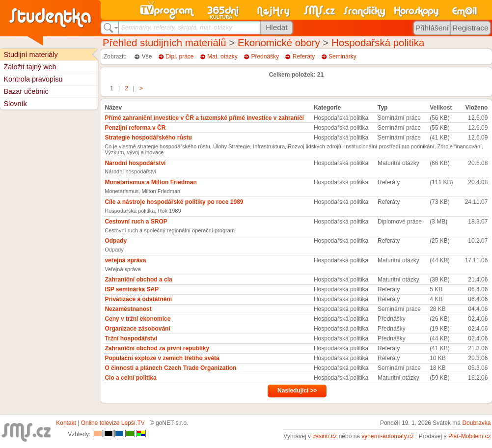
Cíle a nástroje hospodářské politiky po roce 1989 (174, 202)
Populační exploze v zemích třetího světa (162, 358)
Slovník (15, 104)
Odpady (116, 241)
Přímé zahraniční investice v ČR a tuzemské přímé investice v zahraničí (204, 118)
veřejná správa (125, 260)
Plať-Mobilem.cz (470, 436)
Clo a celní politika (130, 378)
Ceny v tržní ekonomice (137, 319)
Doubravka (476, 423)
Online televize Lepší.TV (113, 423)
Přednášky (265, 56)
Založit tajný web (30, 67)
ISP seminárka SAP (132, 289)
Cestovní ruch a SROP (136, 222)
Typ (383, 108)
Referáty (304, 56)
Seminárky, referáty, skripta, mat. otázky (176, 27)
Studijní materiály (30, 55)
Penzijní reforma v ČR (135, 128)
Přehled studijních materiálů (164, 43)
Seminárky (342, 56)
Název (113, 108)
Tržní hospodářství (131, 338)
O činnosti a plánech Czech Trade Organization (170, 368)
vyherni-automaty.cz (387, 436)
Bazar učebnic (26, 91)
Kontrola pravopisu (33, 79)
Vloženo (476, 108)
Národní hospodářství (135, 163)
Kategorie (327, 108)
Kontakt (66, 423)
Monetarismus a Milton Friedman (150, 182)
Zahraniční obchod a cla (138, 280)
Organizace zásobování (137, 329)
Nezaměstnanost (128, 309)
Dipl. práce (179, 56)
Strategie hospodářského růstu (148, 138)
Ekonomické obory (279, 43)
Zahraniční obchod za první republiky (157, 348)
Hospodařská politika (378, 43)
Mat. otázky (222, 56)
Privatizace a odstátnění (138, 299)
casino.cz (325, 436)
